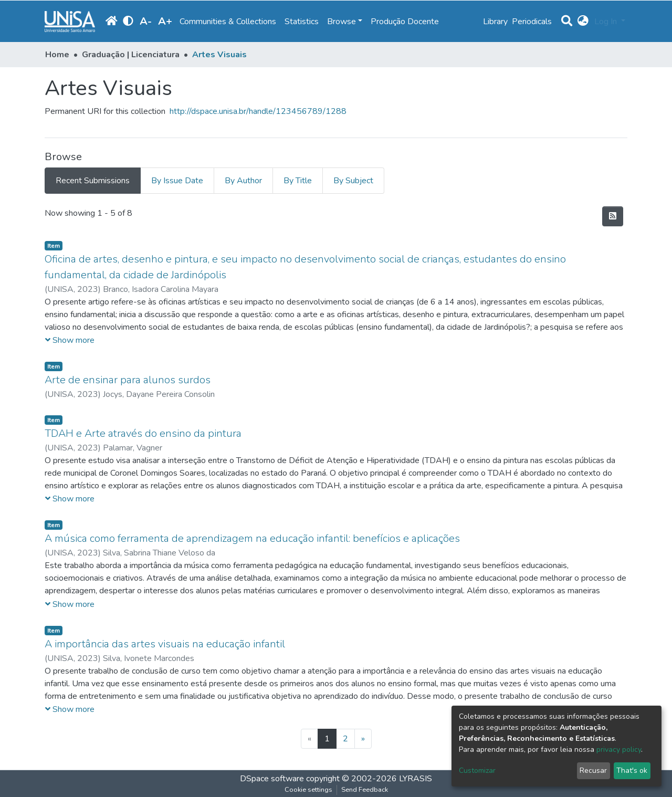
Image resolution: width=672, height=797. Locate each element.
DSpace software (272, 779)
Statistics (302, 22)
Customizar (477, 770)
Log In (607, 22)
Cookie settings (308, 790)
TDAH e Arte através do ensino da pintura (143, 433)
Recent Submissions (93, 181)
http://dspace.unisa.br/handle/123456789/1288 (258, 111)
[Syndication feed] (613, 216)
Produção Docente (405, 22)
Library (495, 22)
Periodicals (532, 22)
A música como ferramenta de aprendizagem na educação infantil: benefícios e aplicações (252, 538)
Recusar (593, 770)
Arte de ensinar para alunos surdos (128, 380)
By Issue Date (177, 181)
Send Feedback (365, 790)
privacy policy (619, 749)
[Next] (363, 739)
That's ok (632, 770)
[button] (583, 22)
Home (57, 55)
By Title (298, 181)
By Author (243, 181)
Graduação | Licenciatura (131, 55)
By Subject (353, 181)
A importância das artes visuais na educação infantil (165, 644)
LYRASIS (416, 779)
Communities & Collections (228, 22)
